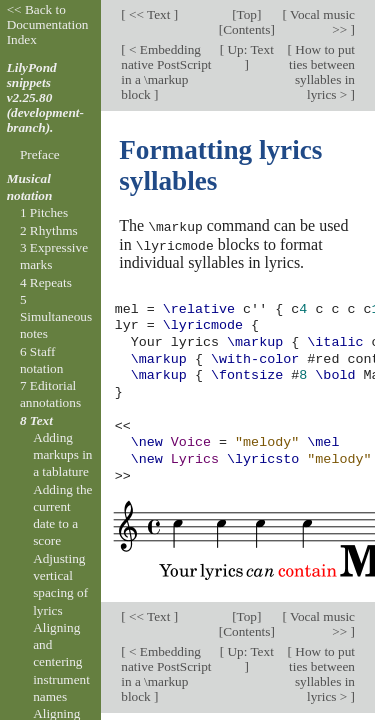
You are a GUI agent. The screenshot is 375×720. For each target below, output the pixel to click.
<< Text (150, 14)
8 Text (36, 420)
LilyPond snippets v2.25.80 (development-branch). (45, 97)
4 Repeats (46, 282)
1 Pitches (44, 212)
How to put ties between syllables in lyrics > (322, 72)
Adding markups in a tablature (62, 455)
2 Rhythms (49, 230)
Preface (40, 154)
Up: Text (249, 49)
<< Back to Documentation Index (48, 24)
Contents (246, 29)
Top (247, 14)
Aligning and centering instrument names (61, 662)
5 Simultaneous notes (56, 317)
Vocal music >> (321, 22)
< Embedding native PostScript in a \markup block (166, 72)
